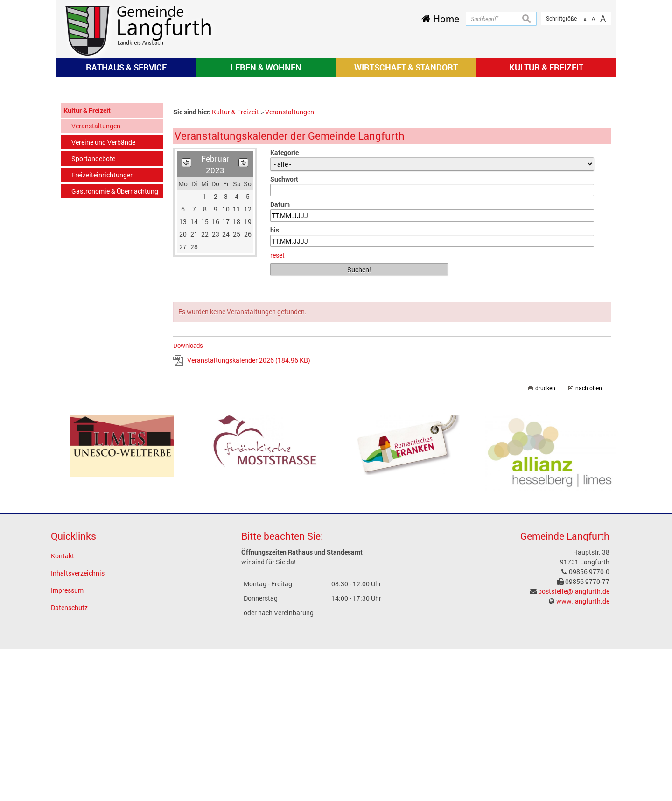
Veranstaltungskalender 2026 (249, 512)
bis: (276, 382)
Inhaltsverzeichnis (78, 725)
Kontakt (63, 707)
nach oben (589, 540)
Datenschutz (69, 759)
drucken (545, 540)
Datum (280, 356)
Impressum (67, 742)
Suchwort (284, 331)
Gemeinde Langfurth (565, 688)
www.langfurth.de (583, 753)
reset (277, 407)
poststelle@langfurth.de (574, 743)
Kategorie (284, 304)
